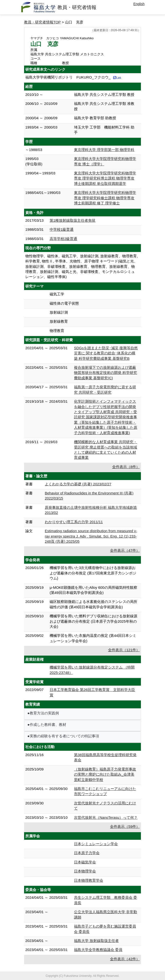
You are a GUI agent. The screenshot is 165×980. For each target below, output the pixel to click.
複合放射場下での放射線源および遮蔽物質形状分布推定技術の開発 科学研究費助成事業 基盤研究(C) (105, 373)
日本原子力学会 (87, 853)
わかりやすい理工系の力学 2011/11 (74, 522)
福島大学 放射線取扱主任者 (96, 941)
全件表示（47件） (125, 550)
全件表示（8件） (126, 467)
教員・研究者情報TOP (42, 22)
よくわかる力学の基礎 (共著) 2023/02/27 (78, 484)
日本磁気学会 (85, 862)
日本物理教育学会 (89, 880)
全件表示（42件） (125, 959)
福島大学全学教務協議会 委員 (98, 950)
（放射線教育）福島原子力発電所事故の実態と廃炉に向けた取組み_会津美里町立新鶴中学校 (105, 774)
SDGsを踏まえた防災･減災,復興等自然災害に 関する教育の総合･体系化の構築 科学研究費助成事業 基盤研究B (106, 353)
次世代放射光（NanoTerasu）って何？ (106, 817)
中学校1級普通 (62, 229)
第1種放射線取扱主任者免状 (73, 220)
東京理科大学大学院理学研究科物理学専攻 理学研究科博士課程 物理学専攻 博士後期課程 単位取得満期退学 (105, 178)
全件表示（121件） (124, 650)
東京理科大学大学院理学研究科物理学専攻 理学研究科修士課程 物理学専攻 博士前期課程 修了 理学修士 (105, 198)
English (139, 4)
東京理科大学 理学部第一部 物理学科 (104, 150)
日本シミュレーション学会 (96, 844)
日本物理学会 (85, 871)
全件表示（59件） (125, 826)
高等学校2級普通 (63, 239)
